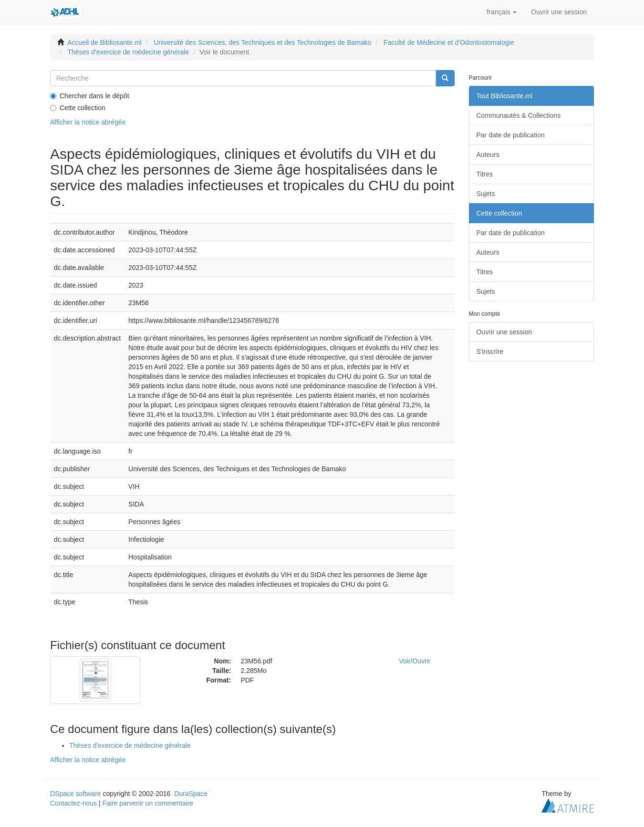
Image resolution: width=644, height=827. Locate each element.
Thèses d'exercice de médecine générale (128, 52)
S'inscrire (490, 351)
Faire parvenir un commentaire (148, 803)
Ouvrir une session (504, 332)
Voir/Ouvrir (415, 661)
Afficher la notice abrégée (88, 122)
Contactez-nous (73, 803)
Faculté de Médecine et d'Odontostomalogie (449, 42)
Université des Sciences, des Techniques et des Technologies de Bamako (262, 42)
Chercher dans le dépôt (90, 96)
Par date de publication (511, 135)
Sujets (486, 194)
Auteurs (488, 155)
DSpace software (76, 794)
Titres (485, 174)
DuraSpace (191, 794)
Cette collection (78, 108)
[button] (502, 12)
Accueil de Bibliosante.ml (104, 42)
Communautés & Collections (519, 115)
